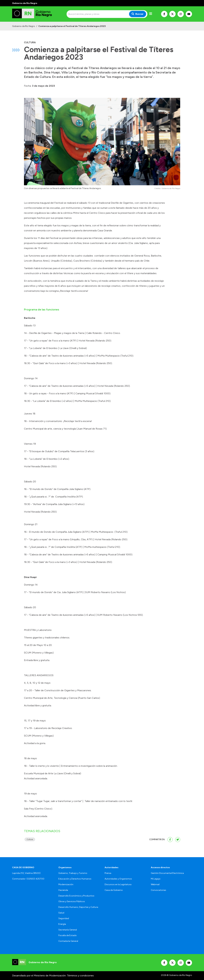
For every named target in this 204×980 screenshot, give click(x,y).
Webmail (155, 884)
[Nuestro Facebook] (164, 14)
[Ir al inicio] (35, 14)
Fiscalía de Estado (68, 935)
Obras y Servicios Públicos (72, 901)
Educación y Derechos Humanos (75, 879)
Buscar (138, 14)
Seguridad (64, 918)
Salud (61, 913)
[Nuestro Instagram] (181, 14)
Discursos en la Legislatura (118, 884)
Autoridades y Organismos (118, 879)
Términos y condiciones (80, 976)
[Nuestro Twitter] (172, 14)
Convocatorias (158, 890)
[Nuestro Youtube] (189, 14)
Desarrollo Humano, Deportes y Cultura (78, 907)
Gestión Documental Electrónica (167, 873)
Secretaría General (68, 930)
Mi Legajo (156, 879)
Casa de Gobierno (114, 890)
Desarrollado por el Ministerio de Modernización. (39, 976)
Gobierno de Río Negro (24, 26)
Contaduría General (68, 941)
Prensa (108, 873)
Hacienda (63, 890)
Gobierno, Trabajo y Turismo (73, 873)
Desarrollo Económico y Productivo (76, 896)
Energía (62, 924)
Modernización (66, 884)
